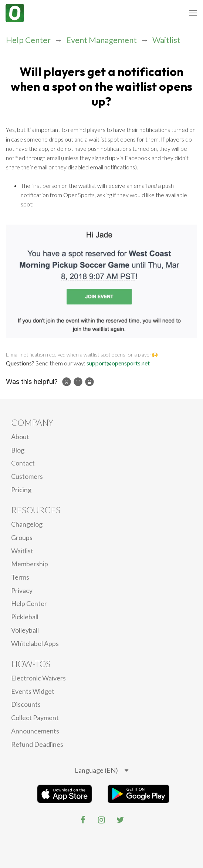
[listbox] (101, 771)
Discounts (26, 704)
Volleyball (25, 630)
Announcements (35, 731)
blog (18, 450)
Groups (22, 537)
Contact (23, 463)
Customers (27, 476)
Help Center (28, 40)
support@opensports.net (118, 363)
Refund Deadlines (37, 744)
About (20, 437)
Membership (30, 564)
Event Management (101, 40)
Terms (20, 577)
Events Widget (33, 691)
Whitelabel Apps (35, 643)
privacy (22, 590)
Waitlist (166, 40)
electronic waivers (38, 678)
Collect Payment (35, 718)
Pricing (21, 490)
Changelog (27, 524)
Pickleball (25, 617)
